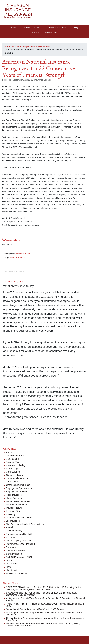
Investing (10, 514)
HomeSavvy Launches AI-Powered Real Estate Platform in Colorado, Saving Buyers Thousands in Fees (43, 625)
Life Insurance (13, 521)
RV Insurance (13, 547)
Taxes (9, 560)
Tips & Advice (13, 564)
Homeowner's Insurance (18, 501)
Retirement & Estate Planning (20, 544)
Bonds (9, 453)
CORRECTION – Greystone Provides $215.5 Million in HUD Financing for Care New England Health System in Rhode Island (44, 588)
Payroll (9, 527)
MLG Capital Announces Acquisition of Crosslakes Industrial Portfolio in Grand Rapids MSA (44, 614)
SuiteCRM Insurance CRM (19, 557)
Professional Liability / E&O (19, 534)
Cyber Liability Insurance (18, 485)
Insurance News (23, 254)
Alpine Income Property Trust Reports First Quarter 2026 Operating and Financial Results (45, 599)
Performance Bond (15, 456)
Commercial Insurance (17, 478)
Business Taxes (14, 462)
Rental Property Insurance (19, 541)
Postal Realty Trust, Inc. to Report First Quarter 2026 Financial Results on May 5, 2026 (45, 605)
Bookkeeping (12, 459)
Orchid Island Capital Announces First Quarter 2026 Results (35, 609)
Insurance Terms (14, 511)
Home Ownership (15, 498)
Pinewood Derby (14, 531)
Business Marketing (16, 465)
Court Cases (12, 482)
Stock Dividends (14, 554)
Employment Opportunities (19, 488)
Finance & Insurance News (19, 518)
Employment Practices (17, 492)
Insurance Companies (17, 505)
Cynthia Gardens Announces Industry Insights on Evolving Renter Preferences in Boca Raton (45, 619)
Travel (9, 567)
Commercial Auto (14, 475)
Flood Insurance (14, 495)
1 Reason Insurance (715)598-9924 (18, 10)
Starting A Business (16, 550)
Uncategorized (13, 570)
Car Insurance (13, 472)
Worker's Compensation (18, 573)
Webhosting (12, 469)
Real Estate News (15, 537)
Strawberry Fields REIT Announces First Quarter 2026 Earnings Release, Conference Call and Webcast (42, 594)
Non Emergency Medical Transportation (25, 524)
